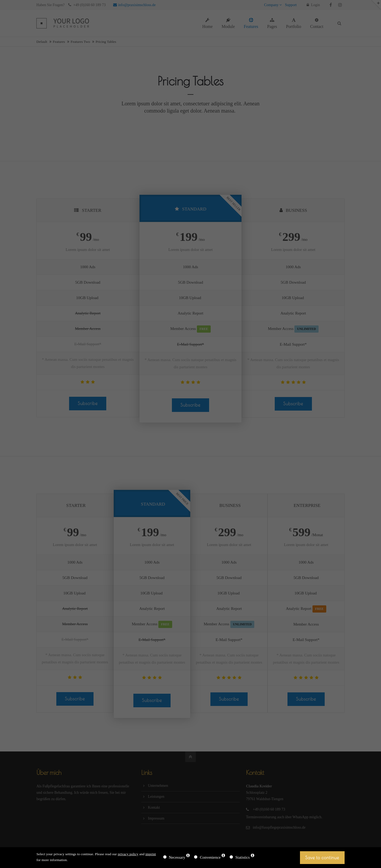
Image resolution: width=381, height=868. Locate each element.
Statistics (243, 857)
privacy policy (128, 854)
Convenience (210, 857)
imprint (151, 854)
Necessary (177, 857)
